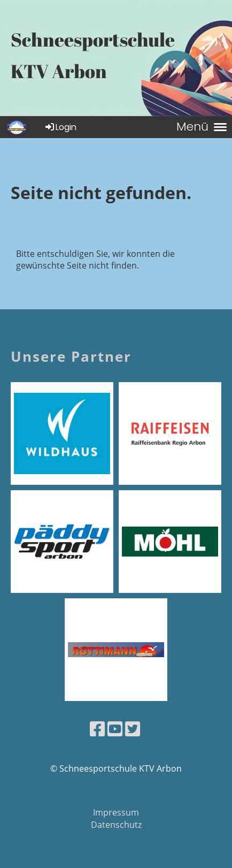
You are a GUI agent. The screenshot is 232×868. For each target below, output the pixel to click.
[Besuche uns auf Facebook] (97, 729)
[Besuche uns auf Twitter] (133, 729)
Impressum (116, 812)
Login (60, 127)
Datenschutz (116, 825)
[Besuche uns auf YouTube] (115, 729)
